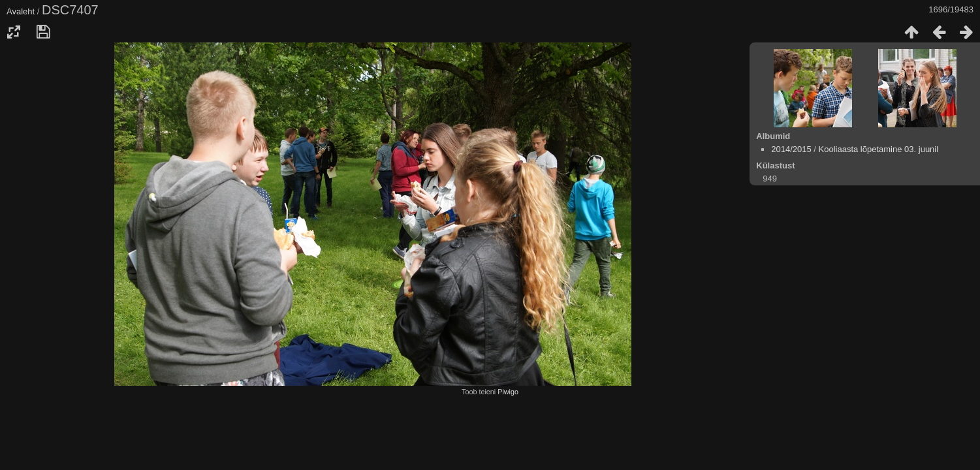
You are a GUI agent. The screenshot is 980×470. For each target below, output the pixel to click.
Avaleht (21, 11)
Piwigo (508, 392)
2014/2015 (791, 149)
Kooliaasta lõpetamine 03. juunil (879, 149)
